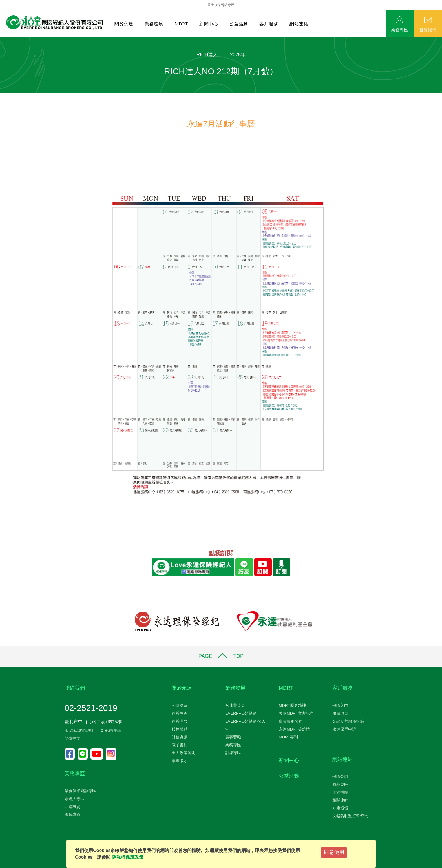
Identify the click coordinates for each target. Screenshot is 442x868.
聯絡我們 (428, 30)
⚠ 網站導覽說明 (79, 731)
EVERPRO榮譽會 (241, 713)
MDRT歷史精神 (292, 705)
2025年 (238, 55)
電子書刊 (180, 745)
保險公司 (340, 776)
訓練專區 (233, 753)
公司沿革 (180, 705)
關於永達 (124, 24)
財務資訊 (180, 737)
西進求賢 (72, 807)
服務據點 (180, 729)
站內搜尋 (110, 731)
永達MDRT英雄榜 (294, 729)
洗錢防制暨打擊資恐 (350, 816)
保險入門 (340, 705)
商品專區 (340, 784)
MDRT (181, 24)
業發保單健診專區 (80, 791)
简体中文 (72, 738)
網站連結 (299, 24)
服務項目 (340, 713)
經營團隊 (180, 713)
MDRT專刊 (288, 737)
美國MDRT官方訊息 (296, 713)
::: (2, 40)
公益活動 (239, 24)
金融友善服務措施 (348, 721)
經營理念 (180, 721)
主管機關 (340, 792)
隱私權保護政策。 (130, 857)
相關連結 (340, 800)
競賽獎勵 (233, 737)
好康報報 (340, 808)
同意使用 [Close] (334, 852)
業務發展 (154, 24)
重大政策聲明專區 (221, 5)
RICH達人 (207, 55)
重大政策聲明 (184, 753)
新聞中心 (209, 24)
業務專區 (400, 30)
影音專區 (72, 814)
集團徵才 (180, 761)
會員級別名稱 (291, 721)
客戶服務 (269, 24)
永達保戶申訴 (344, 729)
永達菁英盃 (235, 705)
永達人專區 (74, 799)
